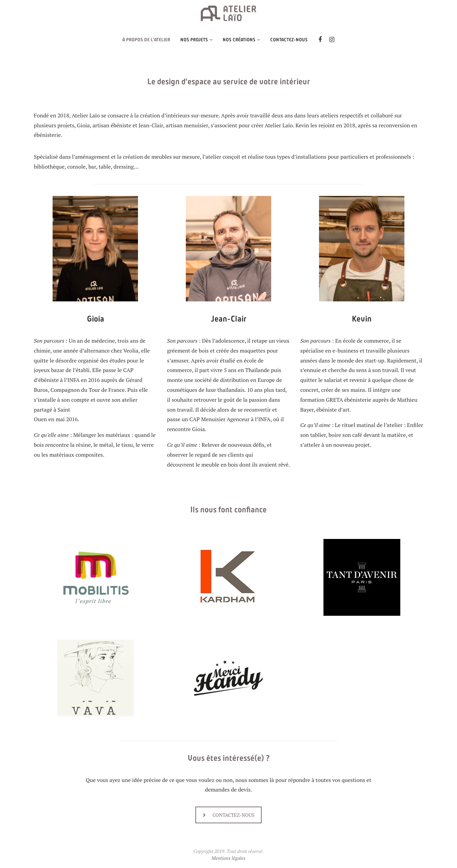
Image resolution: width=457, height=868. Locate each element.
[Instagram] (332, 40)
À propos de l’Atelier (146, 40)
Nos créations (239, 40)
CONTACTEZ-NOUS (229, 815)
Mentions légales (228, 858)
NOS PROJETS (194, 40)
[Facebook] (320, 40)
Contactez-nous (289, 40)
